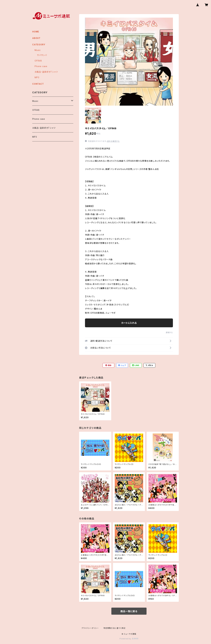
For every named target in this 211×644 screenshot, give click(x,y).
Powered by (129, 639)
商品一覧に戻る (129, 611)
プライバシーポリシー (90, 628)
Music (38, 50)
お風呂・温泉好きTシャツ (46, 72)
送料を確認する (113, 141)
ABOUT (36, 38)
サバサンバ (42, 55)
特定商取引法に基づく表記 (114, 628)
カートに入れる (129, 323)
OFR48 (38, 61)
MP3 (37, 77)
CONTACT (38, 84)
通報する (169, 332)
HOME (36, 32)
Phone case (41, 66)
